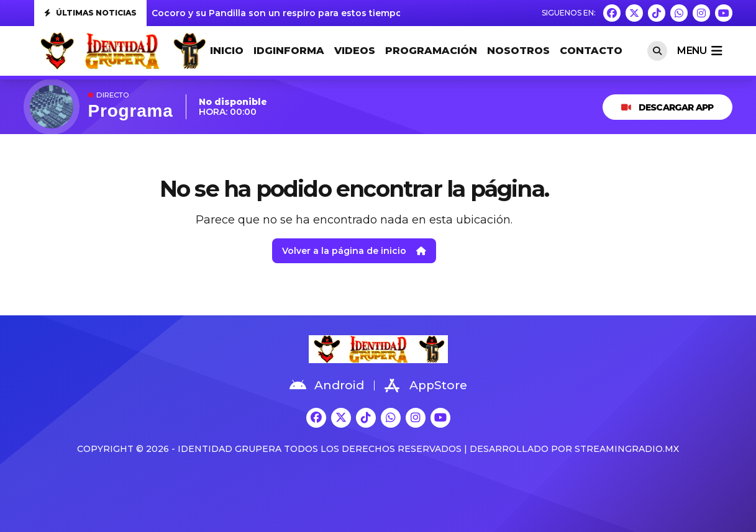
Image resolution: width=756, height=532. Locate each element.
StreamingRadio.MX (627, 449)
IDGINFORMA (289, 51)
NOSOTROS (518, 51)
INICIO (227, 51)
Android (327, 385)
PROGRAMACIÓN (431, 51)
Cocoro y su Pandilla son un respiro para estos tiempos (279, 13)
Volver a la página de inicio (354, 251)
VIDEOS (355, 51)
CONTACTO (591, 51)
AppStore (426, 385)
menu (699, 51)
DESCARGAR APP (667, 107)
